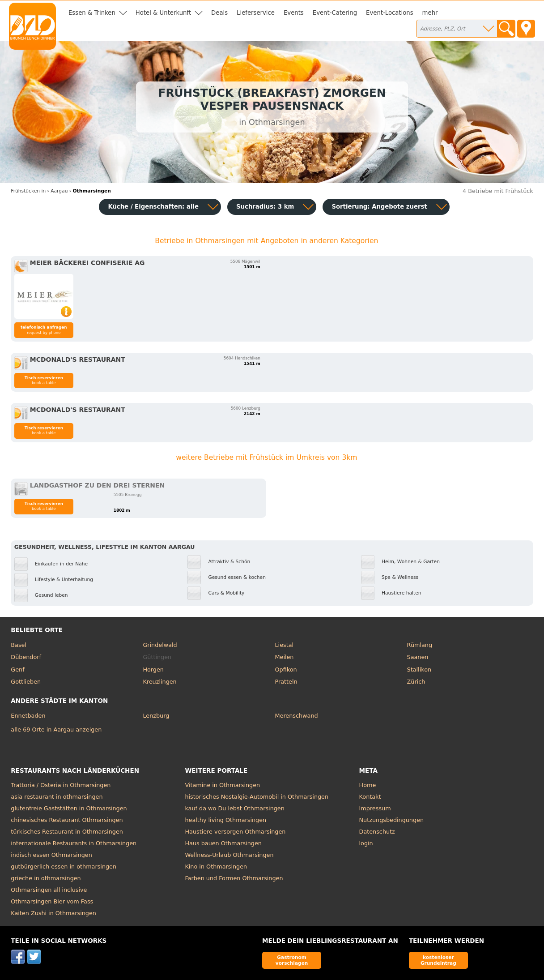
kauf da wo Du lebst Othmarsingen (234, 808)
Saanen (418, 657)
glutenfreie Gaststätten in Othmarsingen (69, 808)
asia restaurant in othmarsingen (57, 797)
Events (294, 13)
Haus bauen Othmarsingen (223, 843)
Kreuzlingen (159, 682)
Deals (219, 13)
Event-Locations (390, 13)
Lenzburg (156, 716)
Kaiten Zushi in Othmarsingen (53, 913)
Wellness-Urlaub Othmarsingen (229, 855)
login (366, 843)
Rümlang (420, 645)
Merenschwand (297, 716)
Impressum (375, 808)
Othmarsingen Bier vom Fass (52, 901)
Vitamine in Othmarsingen (222, 785)
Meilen (285, 657)
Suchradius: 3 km (265, 207)
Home (368, 785)
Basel (19, 645)
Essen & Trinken (92, 13)
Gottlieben (26, 682)
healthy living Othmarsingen (225, 820)
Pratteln (286, 682)
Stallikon (419, 670)
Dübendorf (26, 657)
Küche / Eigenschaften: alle (153, 207)
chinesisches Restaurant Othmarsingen (67, 820)
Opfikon (286, 670)
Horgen (153, 670)
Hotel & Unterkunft (163, 13)
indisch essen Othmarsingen (51, 855)
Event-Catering (335, 13)
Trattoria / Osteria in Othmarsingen (61, 785)
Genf (17, 670)
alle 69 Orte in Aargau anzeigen (56, 730)
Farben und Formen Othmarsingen (234, 878)
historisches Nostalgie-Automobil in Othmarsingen (257, 797)
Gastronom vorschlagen (292, 960)
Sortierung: (379, 207)
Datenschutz (377, 832)
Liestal (285, 645)
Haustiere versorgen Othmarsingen (235, 832)
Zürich (416, 682)
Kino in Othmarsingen (216, 867)
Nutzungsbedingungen (392, 820)
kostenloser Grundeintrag (438, 960)
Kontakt (370, 797)
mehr (430, 13)
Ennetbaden (28, 716)
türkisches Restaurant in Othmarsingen (67, 832)
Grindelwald (160, 645)
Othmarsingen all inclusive (49, 890)
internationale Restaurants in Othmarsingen (74, 843)
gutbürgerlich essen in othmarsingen (64, 867)
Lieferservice (256, 13)
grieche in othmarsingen (46, 878)
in (28, 191)
